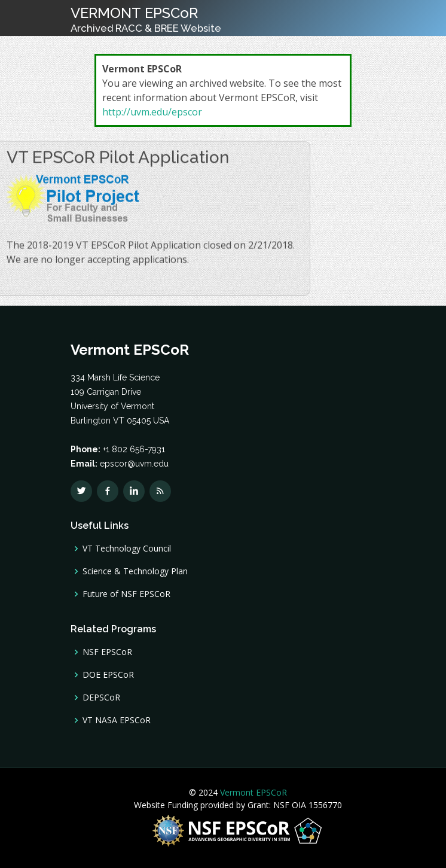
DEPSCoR (101, 698)
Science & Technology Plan (135, 571)
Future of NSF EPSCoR (126, 594)
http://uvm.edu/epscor (152, 112)
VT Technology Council (127, 549)
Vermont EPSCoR (252, 792)
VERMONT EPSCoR (146, 19)
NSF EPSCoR (107, 652)
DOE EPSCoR (108, 675)
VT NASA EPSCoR (117, 720)
